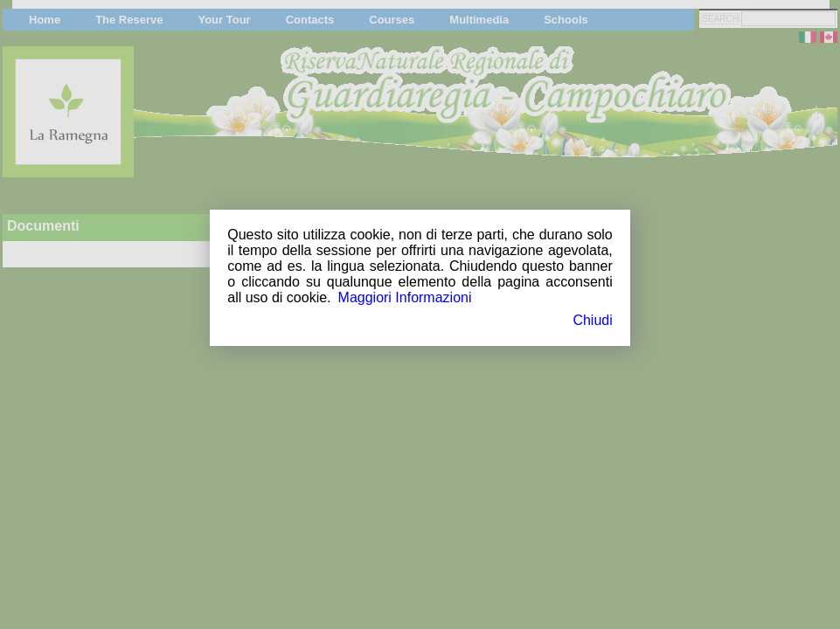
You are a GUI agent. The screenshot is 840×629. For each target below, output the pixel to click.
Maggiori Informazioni (405, 297)
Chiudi (592, 320)
